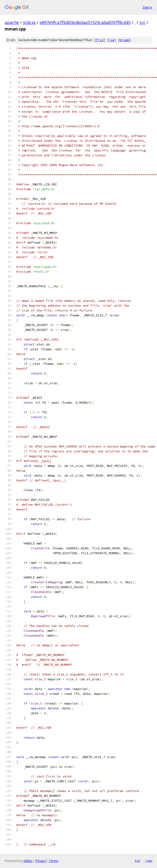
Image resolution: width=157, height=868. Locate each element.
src (142, 22)
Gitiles (28, 861)
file (100, 40)
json (149, 861)
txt (138, 861)
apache (12, 22)
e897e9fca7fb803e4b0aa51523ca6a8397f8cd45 (85, 22)
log (112, 40)
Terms (53, 861)
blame (125, 40)
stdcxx (29, 22)
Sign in (148, 7)
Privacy (41, 861)
